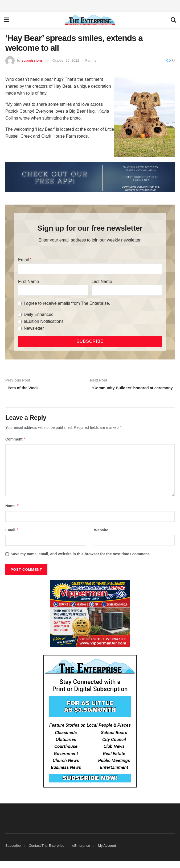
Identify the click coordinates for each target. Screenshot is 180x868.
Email (23, 260)
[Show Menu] (7, 20)
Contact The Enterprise (46, 853)
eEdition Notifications (44, 321)
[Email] (90, 269)
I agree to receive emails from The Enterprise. (67, 303)
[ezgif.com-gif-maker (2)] (90, 177)
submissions (32, 60)
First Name (28, 281)
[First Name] (53, 290)
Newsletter (34, 328)
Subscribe (13, 853)
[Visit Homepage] (90, 20)
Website (101, 537)
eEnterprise (81, 853)
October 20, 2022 (66, 60)
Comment (16, 446)
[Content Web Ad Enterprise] (90, 728)
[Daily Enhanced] (20, 315)
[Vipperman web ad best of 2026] (90, 620)
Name (12, 513)
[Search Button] (173, 20)
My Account (107, 853)
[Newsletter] (20, 329)
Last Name (102, 281)
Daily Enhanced (39, 314)
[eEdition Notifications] (20, 322)
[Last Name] (127, 290)
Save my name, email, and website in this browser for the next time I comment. (80, 561)
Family (91, 60)
